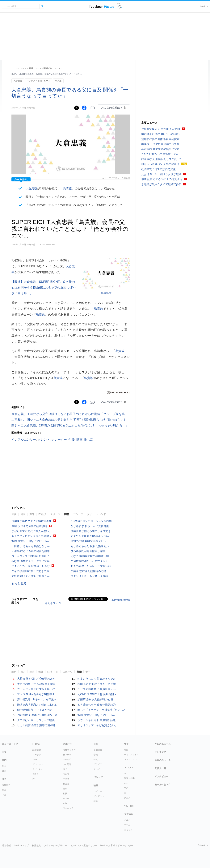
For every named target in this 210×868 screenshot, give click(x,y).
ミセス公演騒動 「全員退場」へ (97, 689)
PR (34, 779)
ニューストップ (19, 68)
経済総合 (37, 750)
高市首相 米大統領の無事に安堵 (160, 149)
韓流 (96, 759)
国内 (23, 514)
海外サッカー (69, 750)
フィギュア (68, 808)
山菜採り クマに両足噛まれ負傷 (160, 144)
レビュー (98, 791)
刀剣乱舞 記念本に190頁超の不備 (37, 715)
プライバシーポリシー (55, 846)
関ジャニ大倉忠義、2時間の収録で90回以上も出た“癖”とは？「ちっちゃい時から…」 (70, 425)
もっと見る (19, 583)
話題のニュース (163, 760)
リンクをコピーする (92, 108)
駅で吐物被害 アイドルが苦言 (35, 710)
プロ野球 (67, 764)
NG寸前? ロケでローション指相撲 (91, 521)
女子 (90, 514)
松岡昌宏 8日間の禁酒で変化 (158, 169)
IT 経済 (42, 514)
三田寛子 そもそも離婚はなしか (31, 546)
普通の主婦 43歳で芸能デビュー (90, 541)
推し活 (89, 440)
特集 (96, 801)
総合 (14, 672)
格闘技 (66, 784)
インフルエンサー (24, 440)
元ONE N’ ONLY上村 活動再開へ (97, 694)
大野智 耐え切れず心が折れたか (31, 576)
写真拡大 (106, 293)
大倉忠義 (18, 81)
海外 (32, 514)
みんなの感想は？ (112, 108)
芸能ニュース (35, 68)
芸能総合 (98, 750)
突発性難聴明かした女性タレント (91, 561)
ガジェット (38, 764)
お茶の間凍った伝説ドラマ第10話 (91, 566)
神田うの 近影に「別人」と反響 (97, 684)
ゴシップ (78, 514)
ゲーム (127, 825)
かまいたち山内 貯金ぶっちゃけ (31, 566)
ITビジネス (38, 769)
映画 (96, 785)
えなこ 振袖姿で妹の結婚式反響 (90, 556)
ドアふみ (119, 6)
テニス (66, 779)
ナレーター (59, 440)
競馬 (65, 789)
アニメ (127, 820)
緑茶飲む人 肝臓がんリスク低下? (161, 159)
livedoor (204, 6)
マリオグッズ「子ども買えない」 (98, 725)
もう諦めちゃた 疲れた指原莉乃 (90, 546)
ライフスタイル (131, 755)
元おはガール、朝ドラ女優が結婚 (161, 174)
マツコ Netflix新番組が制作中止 (36, 694)
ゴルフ (66, 774)
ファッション (130, 759)
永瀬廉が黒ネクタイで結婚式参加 (31, 521)
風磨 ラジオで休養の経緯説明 (29, 526)
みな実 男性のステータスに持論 (31, 561)
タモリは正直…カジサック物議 (89, 576)
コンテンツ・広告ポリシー (83, 846)
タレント (44, 440)
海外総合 (6, 785)
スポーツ (55, 514)
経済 (50, 672)
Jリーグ (67, 759)
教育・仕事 (129, 778)
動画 (79, 440)
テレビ (97, 769)
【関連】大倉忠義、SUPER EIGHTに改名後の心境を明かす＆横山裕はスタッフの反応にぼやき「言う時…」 (44, 288)
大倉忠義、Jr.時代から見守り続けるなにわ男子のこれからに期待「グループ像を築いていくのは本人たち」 (85, 414)
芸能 (67, 514)
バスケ (66, 798)
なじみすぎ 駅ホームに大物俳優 (90, 526)
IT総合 (36, 774)
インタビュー (162, 777)
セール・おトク (163, 785)
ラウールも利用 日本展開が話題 (97, 720)
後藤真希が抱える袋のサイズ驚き (91, 531)
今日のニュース (163, 744)
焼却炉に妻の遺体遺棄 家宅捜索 (160, 139)
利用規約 (36, 846)
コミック (128, 830)
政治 (32, 672)
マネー (127, 788)
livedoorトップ (21, 846)
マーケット (38, 755)
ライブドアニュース (102, 6)
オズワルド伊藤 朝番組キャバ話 (90, 536)
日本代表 (67, 755)
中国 (4, 795)
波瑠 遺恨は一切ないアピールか (31, 541)
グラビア (98, 764)
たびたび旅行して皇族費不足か (160, 154)
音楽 (96, 755)
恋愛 (126, 750)
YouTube (129, 806)
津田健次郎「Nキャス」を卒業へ (37, 699)
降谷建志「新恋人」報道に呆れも (37, 705)
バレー (66, 803)
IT (57, 672)
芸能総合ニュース (52, 68)
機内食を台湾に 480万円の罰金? (161, 134)
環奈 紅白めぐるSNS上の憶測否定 (162, 179)
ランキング (160, 752)
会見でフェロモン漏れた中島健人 (31, 536)
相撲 (65, 793)
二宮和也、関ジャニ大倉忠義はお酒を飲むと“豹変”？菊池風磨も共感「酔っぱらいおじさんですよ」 (80, 420)
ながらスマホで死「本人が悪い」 (31, 531)
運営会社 (6, 846)
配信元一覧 (160, 768)
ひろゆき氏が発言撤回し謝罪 (88, 551)
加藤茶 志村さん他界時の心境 (88, 571)
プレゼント (99, 796)
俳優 (72, 440)
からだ (127, 783)
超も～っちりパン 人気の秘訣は (160, 164)
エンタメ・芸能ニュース (38, 81)
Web (35, 759)
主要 (14, 514)
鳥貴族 (58, 81)
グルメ (127, 798)
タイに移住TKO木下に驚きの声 (30, 571)
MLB (65, 769)
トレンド (101, 514)
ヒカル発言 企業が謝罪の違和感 (36, 725)
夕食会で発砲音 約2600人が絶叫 (161, 129)
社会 (4, 766)
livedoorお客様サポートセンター (117, 846)
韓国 (4, 790)
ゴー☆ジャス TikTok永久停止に (30, 556)
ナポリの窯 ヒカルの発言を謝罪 (31, 551)
